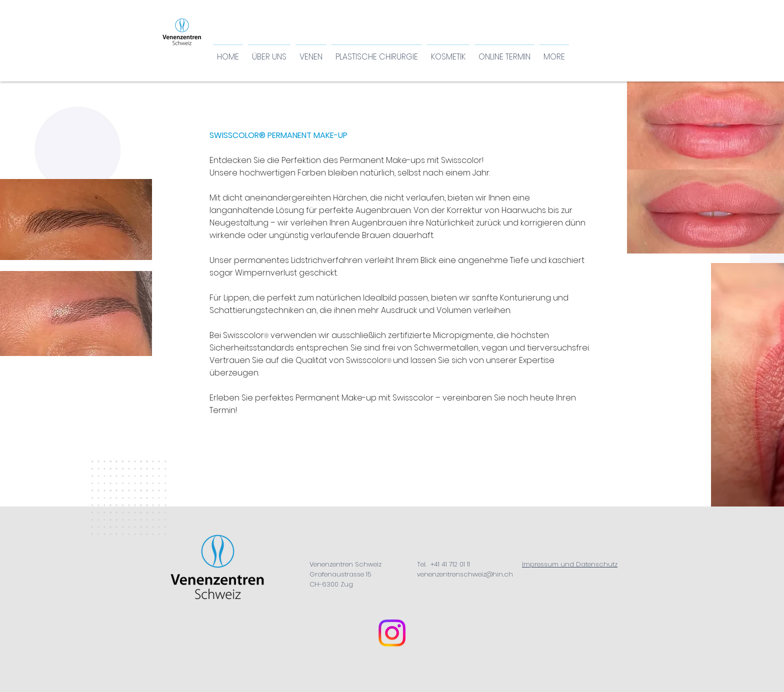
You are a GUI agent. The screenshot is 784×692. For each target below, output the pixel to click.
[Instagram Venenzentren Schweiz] (392, 633)
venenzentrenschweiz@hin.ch (465, 574)
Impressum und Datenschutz (570, 564)
